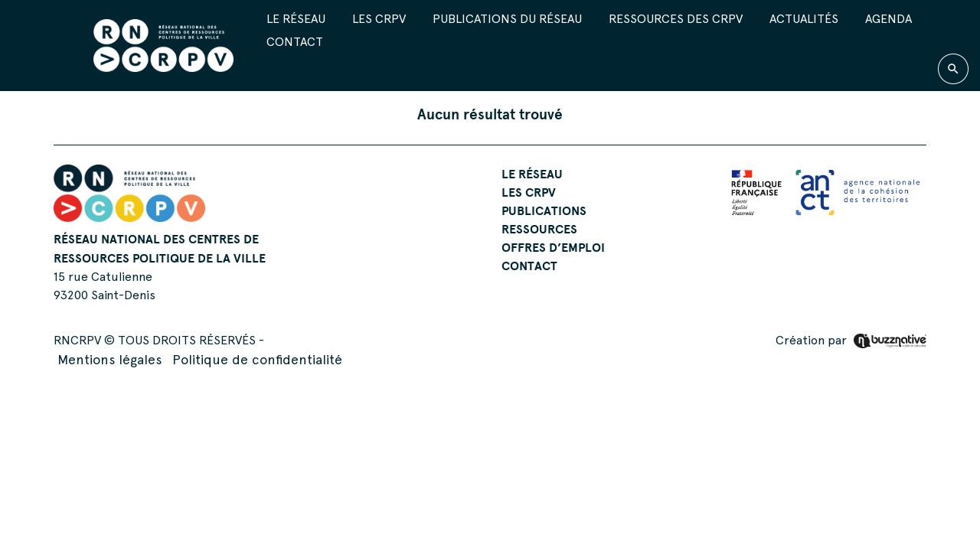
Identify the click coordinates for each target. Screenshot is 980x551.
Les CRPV (379, 19)
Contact (295, 42)
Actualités (804, 19)
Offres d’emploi (553, 247)
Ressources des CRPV (676, 19)
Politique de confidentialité (257, 359)
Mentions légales (109, 359)
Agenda (889, 19)
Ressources (539, 229)
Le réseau (296, 19)
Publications (544, 210)
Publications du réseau (507, 19)
